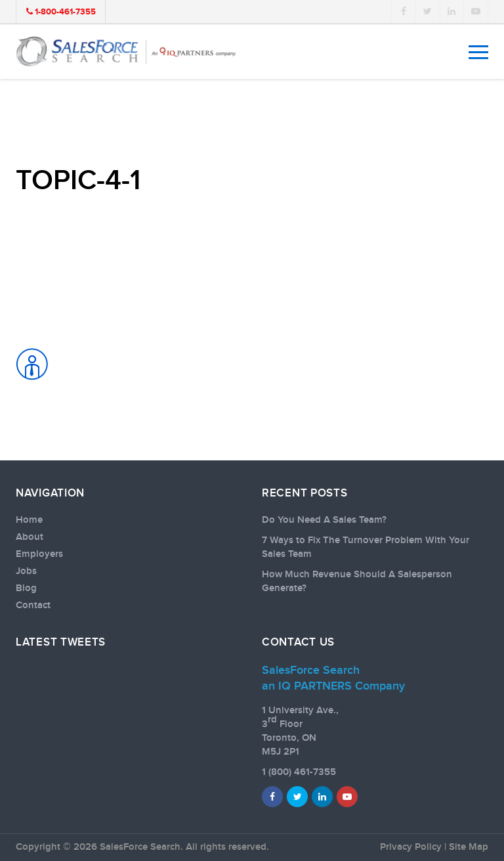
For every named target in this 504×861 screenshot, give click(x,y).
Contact (33, 606)
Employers (39, 554)
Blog (26, 588)
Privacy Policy (411, 847)
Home (29, 520)
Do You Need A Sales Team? (324, 520)
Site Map (469, 847)
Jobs (26, 571)
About (30, 537)
